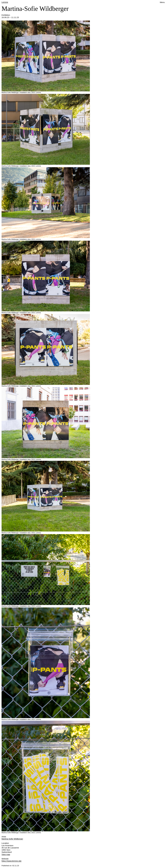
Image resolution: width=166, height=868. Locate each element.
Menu (162, 2)
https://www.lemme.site (11, 861)
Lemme (5, 2)
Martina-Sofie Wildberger (12, 839)
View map (6, 854)
